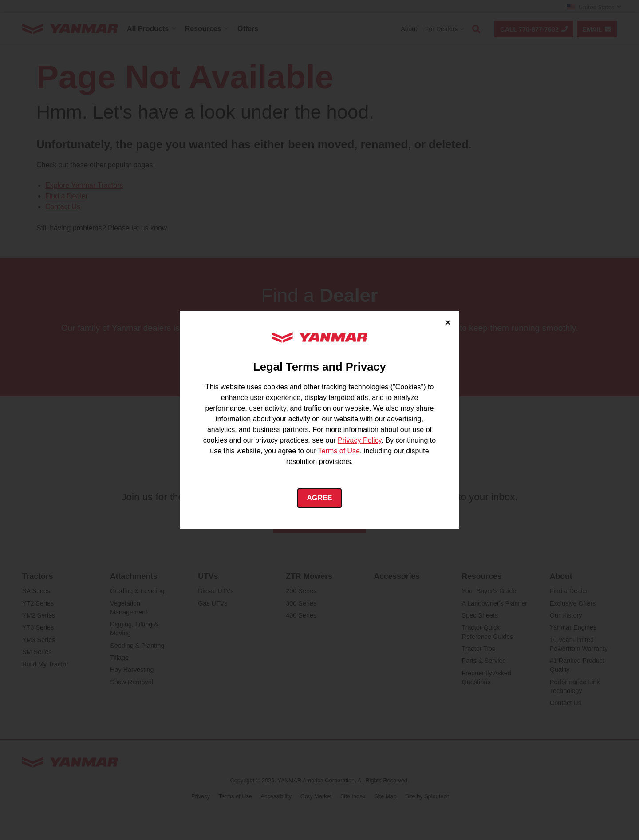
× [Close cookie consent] (448, 322)
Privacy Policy (359, 440)
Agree (320, 498)
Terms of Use (339, 451)
